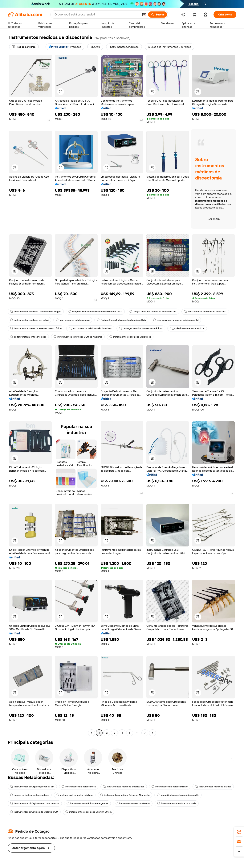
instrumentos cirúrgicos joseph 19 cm (32, 787)
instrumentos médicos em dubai (29, 320)
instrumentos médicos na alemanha (205, 312)
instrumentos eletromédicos (133, 803)
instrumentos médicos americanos (124, 787)
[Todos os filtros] (24, 47)
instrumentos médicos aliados (213, 787)
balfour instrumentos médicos (28, 337)
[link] (239, 832)
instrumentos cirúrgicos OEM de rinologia (78, 337)
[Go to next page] (152, 733)
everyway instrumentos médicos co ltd (176, 320)
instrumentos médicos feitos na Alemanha (125, 795)
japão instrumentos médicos (187, 328)
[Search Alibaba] (97, 15)
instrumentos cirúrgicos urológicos (130, 337)
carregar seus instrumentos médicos (141, 328)
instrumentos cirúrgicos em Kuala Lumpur (35, 803)
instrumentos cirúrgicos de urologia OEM (34, 812)
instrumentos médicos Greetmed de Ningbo (36, 312)
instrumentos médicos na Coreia (177, 803)
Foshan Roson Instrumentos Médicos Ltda (121, 320)
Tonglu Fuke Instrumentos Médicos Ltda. (153, 312)
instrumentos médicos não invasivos (90, 328)
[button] (144, 15)
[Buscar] (158, 15)
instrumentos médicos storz (79, 787)
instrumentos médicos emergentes (87, 803)
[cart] (195, 15)
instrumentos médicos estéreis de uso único (36, 328)
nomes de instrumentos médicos (30, 795)
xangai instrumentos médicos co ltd (178, 795)
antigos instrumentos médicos (75, 795)
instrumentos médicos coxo (73, 320)
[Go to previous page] (91, 733)
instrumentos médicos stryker (170, 787)
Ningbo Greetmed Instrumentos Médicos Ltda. (95, 312)
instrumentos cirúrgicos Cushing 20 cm (89, 812)
